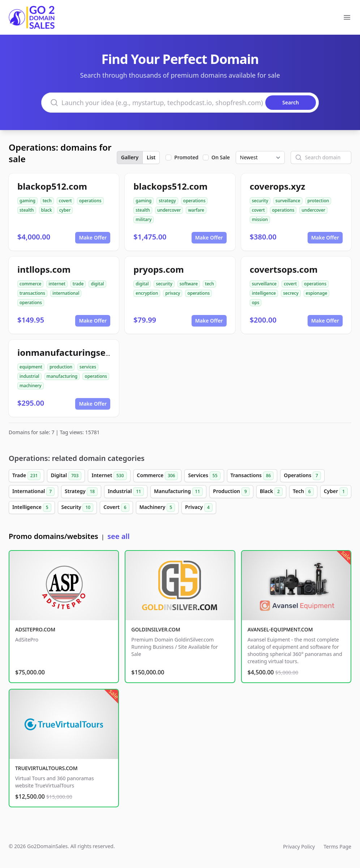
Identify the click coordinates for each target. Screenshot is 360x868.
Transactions (252, 476)
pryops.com (158, 269)
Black (271, 492)
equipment (31, 367)
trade (78, 284)
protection (318, 201)
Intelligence (32, 508)
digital (97, 284)
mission (260, 219)
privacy (173, 293)
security (260, 201)
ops (256, 303)
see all (118, 536)
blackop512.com (52, 186)
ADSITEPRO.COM (35, 629)
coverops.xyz (278, 186)
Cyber (336, 492)
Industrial (126, 492)
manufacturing (62, 376)
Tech (303, 492)
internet (57, 284)
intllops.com (44, 269)
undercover (169, 210)
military (143, 219)
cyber (65, 210)
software (189, 284)
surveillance (288, 201)
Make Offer (93, 237)
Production (231, 492)
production (61, 367)
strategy (167, 201)
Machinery (157, 508)
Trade (26, 476)
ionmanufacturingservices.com (85, 352)
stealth (27, 210)
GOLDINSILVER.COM (156, 629)
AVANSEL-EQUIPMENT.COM (280, 629)
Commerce (158, 476)
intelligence (264, 293)
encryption (147, 293)
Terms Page (337, 847)
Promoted (186, 157)
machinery (31, 386)
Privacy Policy (299, 847)
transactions (32, 293)
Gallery (130, 157)
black (47, 210)
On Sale (221, 157)
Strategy (81, 492)
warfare (196, 210)
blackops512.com (170, 186)
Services (204, 476)
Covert (116, 508)
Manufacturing (178, 492)
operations (90, 201)
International (33, 492)
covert (65, 201)
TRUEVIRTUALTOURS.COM (46, 768)
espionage (316, 293)
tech (47, 201)
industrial (29, 376)
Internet (109, 476)
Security (78, 508)
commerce (30, 284)
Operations (302, 476)
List (151, 157)
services (88, 367)
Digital (66, 476)
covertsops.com (284, 269)
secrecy (291, 293)
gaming (27, 201)
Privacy (199, 508)
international (66, 293)
